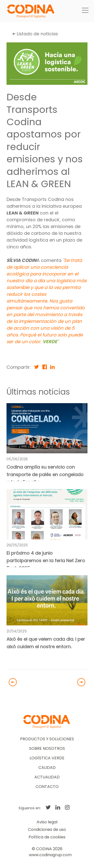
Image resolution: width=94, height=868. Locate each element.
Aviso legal (47, 822)
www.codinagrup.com (50, 855)
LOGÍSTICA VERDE (47, 758)
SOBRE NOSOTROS (47, 748)
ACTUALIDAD (47, 777)
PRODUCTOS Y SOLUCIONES (47, 739)
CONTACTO (47, 787)
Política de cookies (47, 837)
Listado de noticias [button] (35, 34)
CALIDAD (47, 768)
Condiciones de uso (47, 829)
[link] (47, 442)
